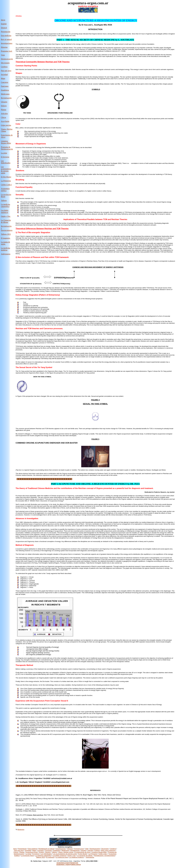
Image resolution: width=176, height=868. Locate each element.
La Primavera (6, 181)
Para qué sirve (6, 71)
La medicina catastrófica (6, 205)
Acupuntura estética (5, 190)
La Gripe (28, 854)
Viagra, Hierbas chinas (66, 852)
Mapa (3, 78)
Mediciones (5, 94)
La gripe (4, 153)
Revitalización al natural (46, 849)
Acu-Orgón (5, 121)
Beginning (21, 830)
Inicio (3, 20)
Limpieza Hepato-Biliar (6, 142)
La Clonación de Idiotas (6, 221)
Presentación (6, 32)
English (4, 24)
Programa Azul (7, 51)
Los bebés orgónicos (5, 211)
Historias (4, 47)
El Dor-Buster (6, 177)
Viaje (3, 55)
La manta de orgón (62, 857)
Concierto (5, 82)
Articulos (4, 114)
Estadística (5, 90)
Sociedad (28, 850)
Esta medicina (6, 36)
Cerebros (4, 67)
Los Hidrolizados (6, 162)
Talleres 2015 (6, 234)
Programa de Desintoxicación (7, 148)
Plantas (4, 110)
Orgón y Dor (6, 216)
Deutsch (4, 28)
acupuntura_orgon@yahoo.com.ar (69, 865)
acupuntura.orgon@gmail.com (67, 863)
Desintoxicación (7, 59)
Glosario (4, 102)
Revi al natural (6, 39)
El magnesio (6, 238)
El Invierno (5, 157)
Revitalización (6, 98)
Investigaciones (7, 43)
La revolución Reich (27, 856)
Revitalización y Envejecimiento (105, 856)
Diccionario (5, 63)
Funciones (5, 86)
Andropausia (6, 254)
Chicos (3, 117)
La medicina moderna (6, 249)
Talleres (54, 852)
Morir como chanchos (108, 850)
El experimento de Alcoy (82, 852)
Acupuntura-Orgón (32, 852)
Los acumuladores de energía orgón (6, 170)
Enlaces (4, 106)
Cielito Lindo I (6, 185)
